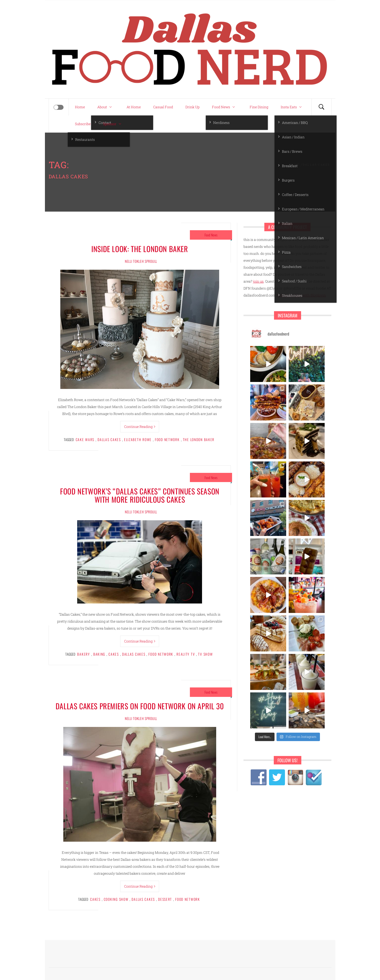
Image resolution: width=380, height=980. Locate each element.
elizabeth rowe (138, 439)
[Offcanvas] (59, 107)
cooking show (116, 899)
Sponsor (113, 124)
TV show (205, 654)
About (106, 107)
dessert (165, 899)
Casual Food (163, 107)
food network (167, 439)
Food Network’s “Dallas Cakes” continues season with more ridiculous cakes (140, 495)
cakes (114, 654)
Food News (225, 107)
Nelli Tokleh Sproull (141, 261)
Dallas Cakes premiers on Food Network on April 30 (140, 706)
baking (99, 654)
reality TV (186, 654)
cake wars (85, 439)
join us (258, 281)
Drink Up (192, 107)
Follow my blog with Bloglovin (301, 295)
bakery (84, 654)
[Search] (321, 107)
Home (80, 107)
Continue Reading (140, 427)
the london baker (199, 439)
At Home (134, 107)
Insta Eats (292, 107)
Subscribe (83, 124)
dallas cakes (109, 439)
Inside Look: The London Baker (140, 249)
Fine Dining (259, 107)
